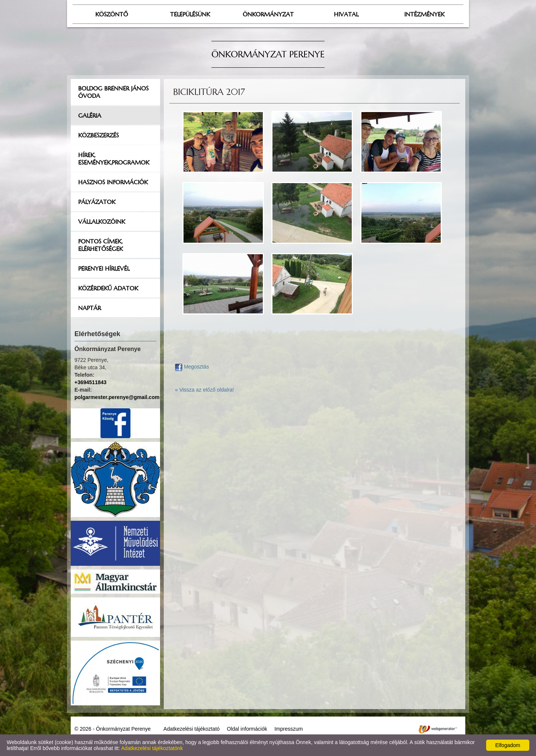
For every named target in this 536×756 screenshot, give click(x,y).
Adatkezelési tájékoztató (192, 729)
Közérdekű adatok (108, 288)
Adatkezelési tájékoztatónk (152, 748)
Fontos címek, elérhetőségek (100, 245)
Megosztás (192, 367)
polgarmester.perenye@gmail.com (117, 397)
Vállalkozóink (102, 221)
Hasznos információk (113, 182)
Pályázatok (97, 202)
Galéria (90, 115)
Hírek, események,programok (114, 159)
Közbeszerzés (98, 135)
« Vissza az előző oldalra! (205, 390)
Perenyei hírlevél (104, 268)
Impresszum (288, 729)
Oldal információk (247, 729)
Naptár (90, 308)
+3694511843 (90, 382)
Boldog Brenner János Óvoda (113, 92)
